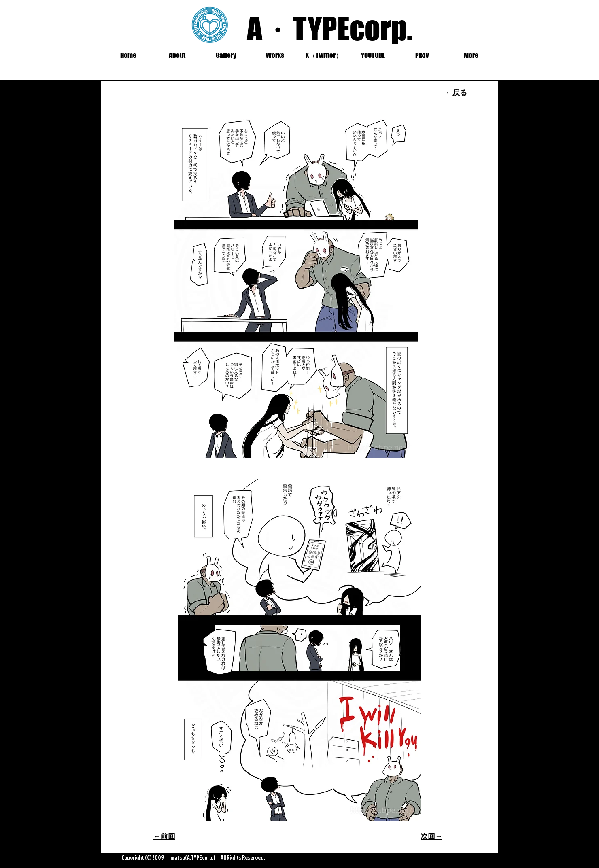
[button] (226, 55)
